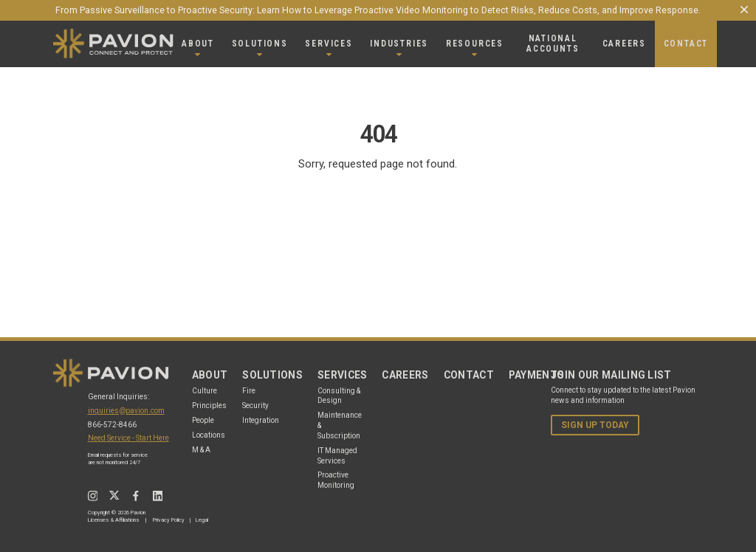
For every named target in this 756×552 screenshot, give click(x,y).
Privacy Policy (169, 520)
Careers (405, 375)
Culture (205, 391)
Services (343, 375)
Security (255, 406)
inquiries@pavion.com (126, 411)
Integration (261, 420)
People (203, 420)
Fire (249, 391)
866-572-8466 (112, 425)
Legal (202, 520)
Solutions (272, 375)
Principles (209, 406)
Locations (209, 435)
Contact (469, 375)
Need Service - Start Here (128, 438)
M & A (201, 450)
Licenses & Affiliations (113, 520)
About (210, 375)
